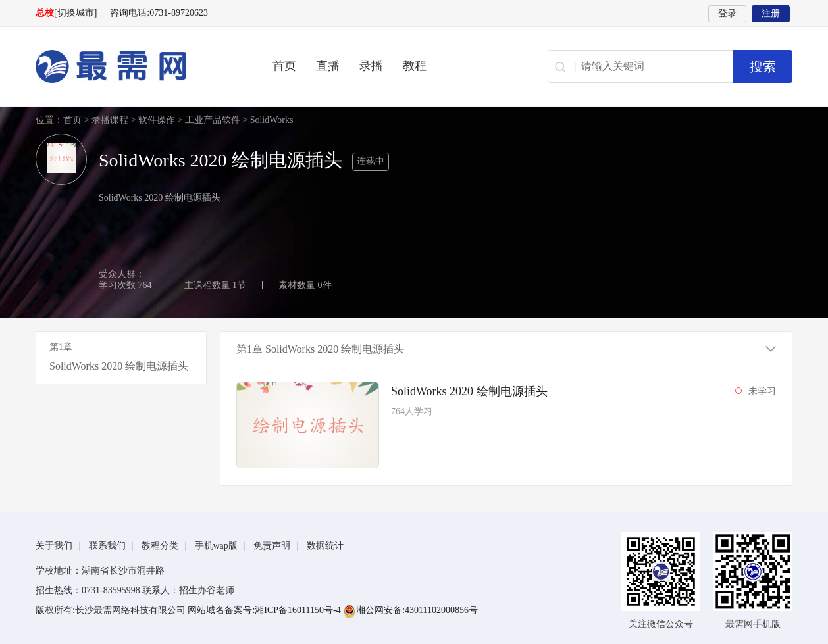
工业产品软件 (213, 120)
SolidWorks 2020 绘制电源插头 (469, 391)
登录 (727, 13)
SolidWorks (272, 120)
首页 (284, 66)
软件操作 (157, 120)
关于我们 (54, 546)
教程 (415, 66)
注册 (771, 13)
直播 (328, 66)
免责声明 (272, 546)
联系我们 (107, 546)
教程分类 (160, 546)
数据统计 (325, 546)
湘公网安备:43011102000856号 (410, 610)
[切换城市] (75, 13)
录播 (371, 66)
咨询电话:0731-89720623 (159, 13)
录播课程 (110, 120)
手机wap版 (216, 546)
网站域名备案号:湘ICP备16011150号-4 (265, 610)
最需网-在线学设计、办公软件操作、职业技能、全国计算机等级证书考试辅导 (134, 66)
